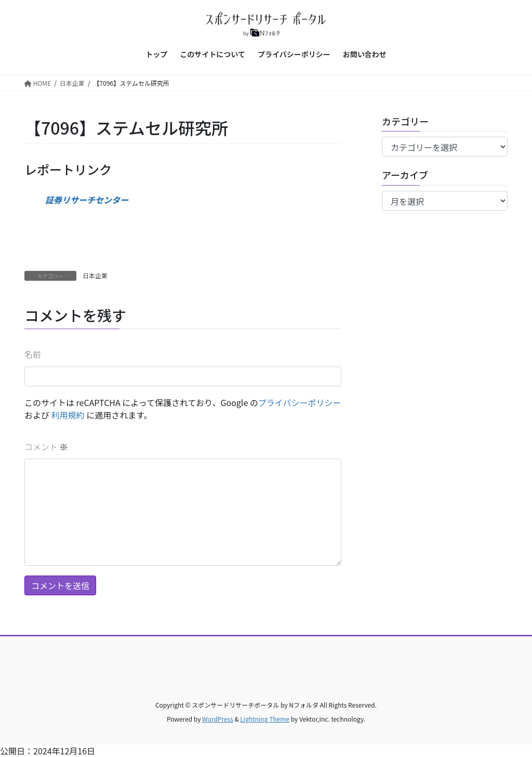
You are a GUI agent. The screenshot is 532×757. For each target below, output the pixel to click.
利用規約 (68, 415)
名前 (33, 354)
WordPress (218, 719)
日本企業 (95, 275)
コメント (46, 447)
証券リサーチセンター (87, 200)
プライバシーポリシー (300, 402)
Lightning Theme (265, 719)
